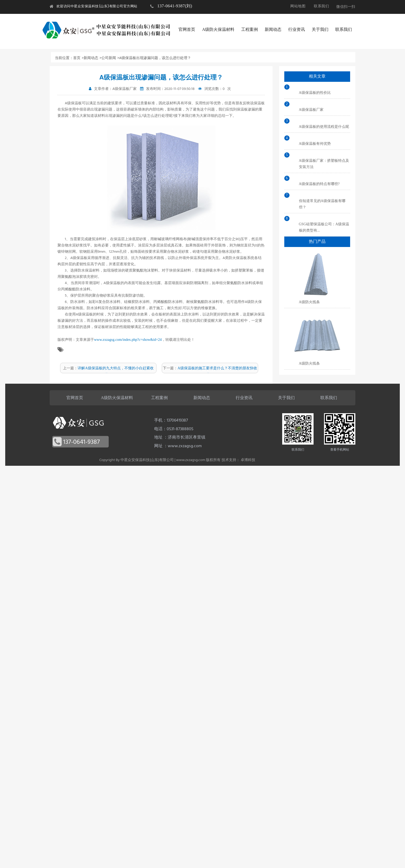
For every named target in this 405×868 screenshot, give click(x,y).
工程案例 (250, 29)
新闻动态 (273, 29)
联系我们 (321, 6)
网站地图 (298, 6)
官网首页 (187, 29)
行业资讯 (297, 29)
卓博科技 (248, 460)
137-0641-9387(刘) (175, 6)
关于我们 (320, 29)
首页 (77, 58)
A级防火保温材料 (218, 29)
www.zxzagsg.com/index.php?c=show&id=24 (128, 340)
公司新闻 (109, 58)
